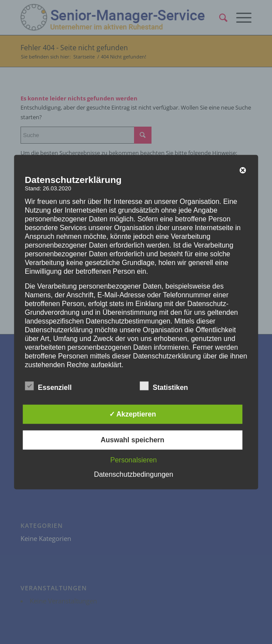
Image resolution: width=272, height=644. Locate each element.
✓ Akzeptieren (133, 414)
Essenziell (48, 386)
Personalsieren (134, 460)
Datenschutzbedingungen (133, 474)
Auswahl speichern (132, 440)
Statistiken (164, 386)
